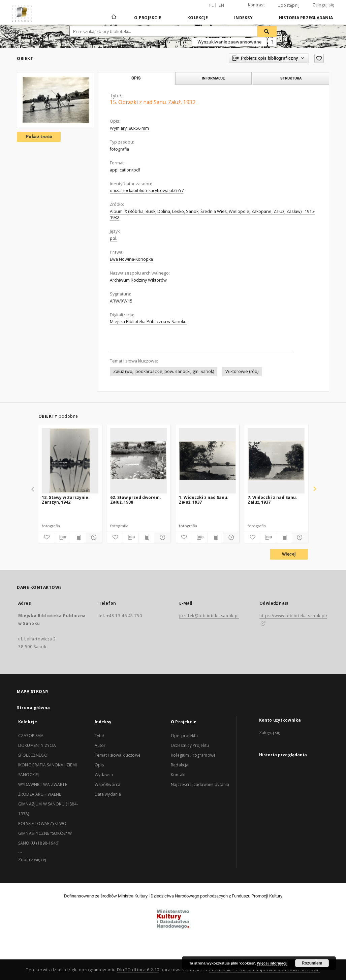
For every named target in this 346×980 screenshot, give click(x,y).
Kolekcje (198, 18)
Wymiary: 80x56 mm (129, 128)
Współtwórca (108, 784)
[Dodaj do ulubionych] (319, 58)
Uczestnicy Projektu (190, 745)
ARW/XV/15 (121, 301)
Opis (99, 765)
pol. (114, 238)
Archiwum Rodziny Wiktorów (138, 280)
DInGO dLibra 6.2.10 (138, 970)
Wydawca (104, 775)
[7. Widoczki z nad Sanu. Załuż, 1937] (276, 461)
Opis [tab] (136, 78)
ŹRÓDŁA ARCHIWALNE (40, 794)
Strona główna (34, 708)
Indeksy (243, 18)
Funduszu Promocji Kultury (257, 896)
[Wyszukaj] (267, 31)
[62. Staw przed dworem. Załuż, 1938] (139, 461)
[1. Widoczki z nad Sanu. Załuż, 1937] (207, 461)
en (221, 5)
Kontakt (178, 775)
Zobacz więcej (32, 860)
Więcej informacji (272, 963)
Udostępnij (289, 5)
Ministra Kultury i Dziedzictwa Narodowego (159, 896)
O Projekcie (148, 18)
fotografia (119, 149)
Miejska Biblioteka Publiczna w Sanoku (148, 322)
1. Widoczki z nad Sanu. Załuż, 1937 (204, 500)
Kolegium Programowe (193, 755)
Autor (100, 745)
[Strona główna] (113, 18)
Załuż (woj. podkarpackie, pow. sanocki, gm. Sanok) (164, 371)
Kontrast (256, 5)
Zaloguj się (323, 5)
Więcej (289, 554)
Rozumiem (312, 963)
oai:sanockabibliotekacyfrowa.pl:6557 (147, 191)
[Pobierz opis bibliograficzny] (62, 537)
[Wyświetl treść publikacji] (78, 537)
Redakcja (180, 765)
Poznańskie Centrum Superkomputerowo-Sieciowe (265, 970)
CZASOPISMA (31, 736)
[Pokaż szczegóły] (93, 537)
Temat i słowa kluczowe (118, 755)
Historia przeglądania (306, 18)
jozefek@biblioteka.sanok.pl (209, 616)
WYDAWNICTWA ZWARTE (43, 784)
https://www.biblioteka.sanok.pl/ (293, 616)
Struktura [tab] (291, 78)
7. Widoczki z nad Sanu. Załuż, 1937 (272, 500)
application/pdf (125, 170)
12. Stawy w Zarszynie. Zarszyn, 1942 (66, 500)
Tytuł (99, 736)
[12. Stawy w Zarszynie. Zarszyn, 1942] (70, 461)
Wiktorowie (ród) (242, 371)
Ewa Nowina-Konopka (131, 259)
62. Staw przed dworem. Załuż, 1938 (136, 500)
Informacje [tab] (213, 78)
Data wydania (108, 794)
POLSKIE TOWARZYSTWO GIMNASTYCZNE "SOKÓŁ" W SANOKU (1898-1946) (45, 833)
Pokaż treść (39, 136)
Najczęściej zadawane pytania (200, 784)
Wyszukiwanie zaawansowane (229, 42)
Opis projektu (184, 736)
